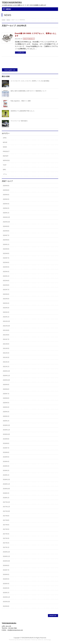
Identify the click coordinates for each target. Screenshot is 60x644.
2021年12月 (6, 321)
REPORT (6, 156)
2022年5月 (6, 299)
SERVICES (6, 161)
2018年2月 (6, 493)
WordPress (20, 640)
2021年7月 (6, 339)
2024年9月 (6, 226)
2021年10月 (6, 326)
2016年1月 (6, 593)
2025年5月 (6, 199)
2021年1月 (6, 367)
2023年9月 (6, 249)
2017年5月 (6, 529)
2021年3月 (6, 357)
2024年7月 (6, 235)
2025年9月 (6, 186)
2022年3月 (6, 308)
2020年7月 (6, 394)
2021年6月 (6, 344)
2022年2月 (6, 312)
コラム (5, 174)
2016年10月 (6, 561)
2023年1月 (6, 276)
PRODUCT (31, 39)
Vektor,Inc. (41, 640)
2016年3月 (6, 588)
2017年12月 (6, 502)
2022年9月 (6, 281)
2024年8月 (6, 231)
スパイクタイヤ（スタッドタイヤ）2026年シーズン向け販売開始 (30, 81)
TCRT (5, 165)
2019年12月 (6, 425)
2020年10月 (6, 380)
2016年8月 (6, 566)
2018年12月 (6, 480)
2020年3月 (6, 412)
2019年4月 (6, 462)
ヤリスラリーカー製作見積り (19, 121)
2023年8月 (6, 253)
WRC (4, 170)
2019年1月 (6, 475)
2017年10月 (6, 511)
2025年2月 (6, 208)
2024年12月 (6, 217)
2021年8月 (6, 335)
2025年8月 (6, 190)
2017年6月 (6, 525)
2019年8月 (6, 443)
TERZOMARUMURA (28, 638)
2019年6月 (6, 452)
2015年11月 (6, 597)
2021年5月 (6, 348)
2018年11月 (6, 484)
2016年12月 (6, 552)
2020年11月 (6, 376)
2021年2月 (6, 362)
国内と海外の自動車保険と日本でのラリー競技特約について (29, 91)
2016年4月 (6, 584)
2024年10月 (6, 222)
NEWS (25, 39)
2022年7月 (6, 290)
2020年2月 (6, 416)
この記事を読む (20, 52)
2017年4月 (6, 534)
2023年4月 (6, 272)
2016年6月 (6, 575)
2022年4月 (6, 303)
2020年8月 (6, 389)
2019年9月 (6, 439)
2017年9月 (6, 516)
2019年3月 (6, 466)
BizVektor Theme (30, 640)
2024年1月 (6, 244)
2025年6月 (6, 195)
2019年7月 (6, 448)
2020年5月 (6, 403)
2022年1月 (6, 317)
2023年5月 (6, 267)
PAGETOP (53, 616)
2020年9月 (6, 385)
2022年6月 (6, 294)
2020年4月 (6, 407)
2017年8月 (6, 520)
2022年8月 (6, 285)
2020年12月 (6, 371)
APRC (5, 138)
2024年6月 (6, 240)
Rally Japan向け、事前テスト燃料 (21, 101)
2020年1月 (6, 421)
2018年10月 (6, 489)
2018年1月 (6, 498)
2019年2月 (6, 471)
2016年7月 (6, 570)
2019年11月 (6, 430)
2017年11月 (6, 507)
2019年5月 (6, 457)
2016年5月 (6, 579)
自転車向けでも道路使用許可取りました (23, 111)
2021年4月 (6, 353)
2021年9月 (6, 330)
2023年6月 (6, 262)
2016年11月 (6, 556)
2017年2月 (6, 543)
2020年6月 (6, 398)
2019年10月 (6, 434)
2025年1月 (6, 213)
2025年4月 (6, 204)
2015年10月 (6, 602)
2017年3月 (6, 538)
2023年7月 (6, 258)
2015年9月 (6, 606)
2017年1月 (6, 547)
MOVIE (5, 142)
